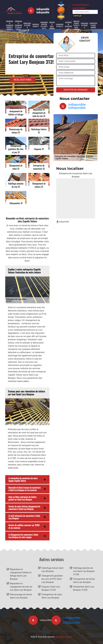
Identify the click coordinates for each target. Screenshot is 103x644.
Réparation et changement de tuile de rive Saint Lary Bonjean (21, 587)
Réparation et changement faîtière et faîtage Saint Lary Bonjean (21, 574)
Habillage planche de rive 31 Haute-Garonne (76, 26)
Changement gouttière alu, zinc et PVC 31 (44, 26)
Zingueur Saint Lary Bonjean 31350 (51, 588)
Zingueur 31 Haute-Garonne (52, 26)
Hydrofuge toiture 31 (36, 25)
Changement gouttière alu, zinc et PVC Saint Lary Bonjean (52, 579)
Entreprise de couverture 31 (68, 26)
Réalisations (23, 80)
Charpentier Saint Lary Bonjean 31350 (84, 588)
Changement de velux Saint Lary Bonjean (52, 596)
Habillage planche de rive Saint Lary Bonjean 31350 (84, 571)
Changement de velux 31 (60, 25)
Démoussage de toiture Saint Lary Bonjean (21, 596)
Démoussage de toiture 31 (27, 25)
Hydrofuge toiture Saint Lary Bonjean (52, 570)
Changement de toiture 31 (84, 25)
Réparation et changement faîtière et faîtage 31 (10, 26)
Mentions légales (64, 637)
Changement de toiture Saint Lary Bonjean (84, 581)
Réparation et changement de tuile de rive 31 (19, 26)
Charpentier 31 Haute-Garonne (93, 25)
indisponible (43, 9)
